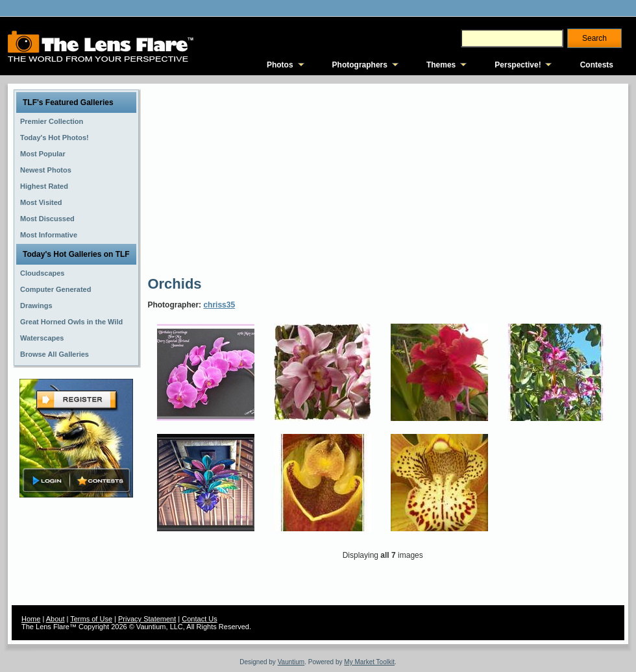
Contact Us (199, 619)
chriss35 (219, 305)
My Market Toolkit (369, 662)
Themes (441, 65)
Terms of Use (91, 619)
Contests (597, 65)
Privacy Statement (147, 619)
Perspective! (518, 65)
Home (31, 619)
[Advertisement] (321, 178)
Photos (280, 65)
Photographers (360, 65)
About (55, 619)
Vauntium (291, 662)
